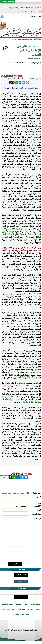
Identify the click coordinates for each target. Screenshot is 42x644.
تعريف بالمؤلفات (7, 604)
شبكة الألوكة (37, 39)
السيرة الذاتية (35, 604)
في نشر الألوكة (22, 581)
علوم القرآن (21, 609)
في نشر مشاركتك (22, 575)
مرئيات (38, 609)
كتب (26, 604)
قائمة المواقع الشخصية (21, 614)
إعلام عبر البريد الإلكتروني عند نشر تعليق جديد (14, 493)
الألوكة (7, 630)
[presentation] (24, 555)
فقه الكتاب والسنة (8, 609)
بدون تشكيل (7, 78)
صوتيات (18, 604)
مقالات (30, 609)
